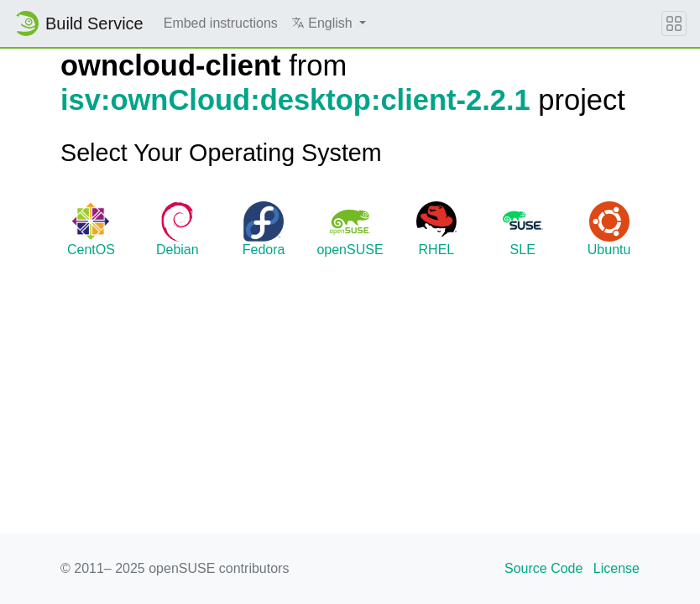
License (616, 568)
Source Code (543, 568)
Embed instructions (221, 23)
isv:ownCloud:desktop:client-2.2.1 (295, 100)
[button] (329, 23)
